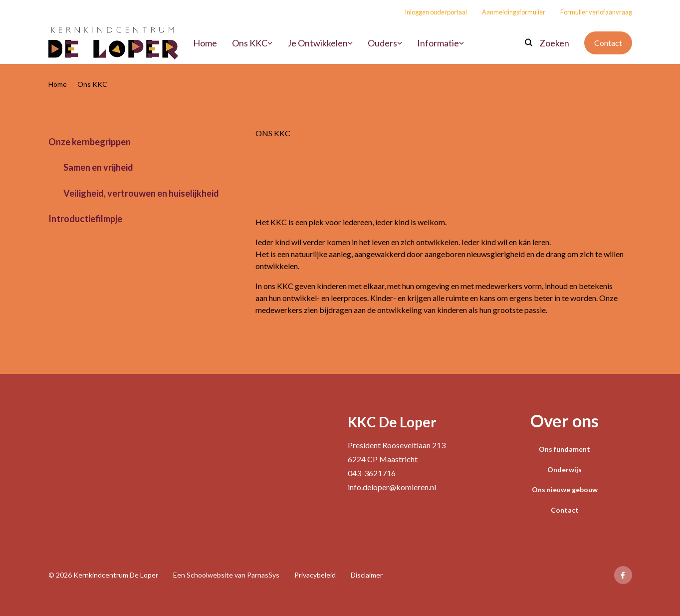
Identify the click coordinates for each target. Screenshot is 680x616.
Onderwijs (565, 469)
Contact (608, 43)
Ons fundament (565, 449)
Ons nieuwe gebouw (565, 489)
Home (58, 84)
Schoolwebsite (210, 575)
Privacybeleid (315, 575)
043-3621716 (372, 473)
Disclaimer (367, 575)
